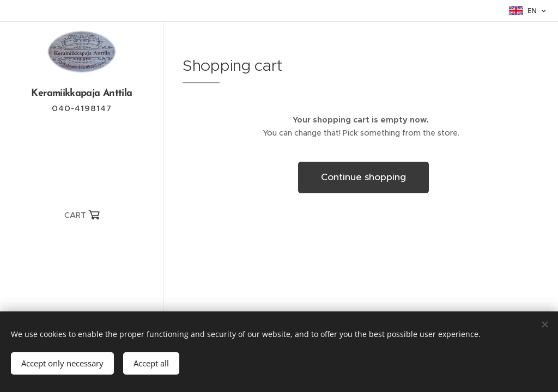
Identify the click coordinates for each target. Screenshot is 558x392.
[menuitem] (82, 249)
